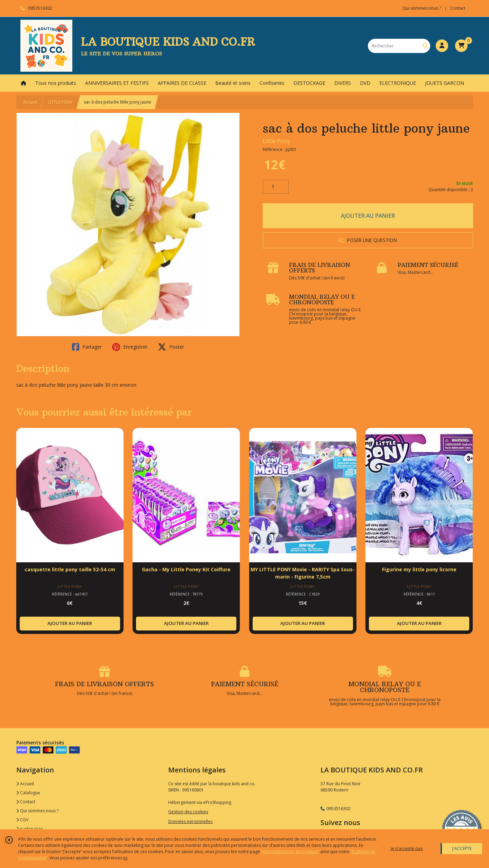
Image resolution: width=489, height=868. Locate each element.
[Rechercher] (425, 46)
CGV (22, 820)
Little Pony (277, 141)
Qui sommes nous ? (37, 811)
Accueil (30, 102)
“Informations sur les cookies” (290, 852)
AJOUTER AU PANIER (368, 216)
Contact (458, 8)
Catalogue (28, 793)
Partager (87, 347)
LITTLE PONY (60, 102)
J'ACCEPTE (462, 848)
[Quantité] (276, 187)
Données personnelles (190, 821)
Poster (171, 347)
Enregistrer (130, 347)
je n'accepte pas (407, 848)
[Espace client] (442, 46)
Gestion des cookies (188, 812)
